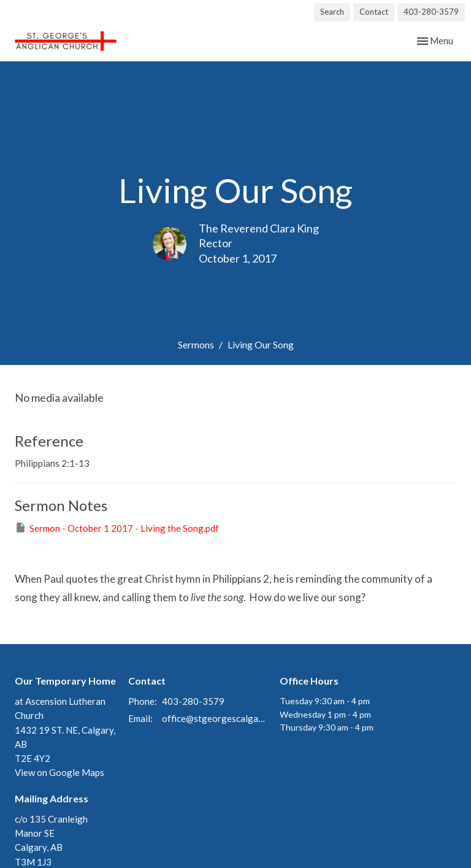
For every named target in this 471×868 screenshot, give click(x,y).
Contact (374, 12)
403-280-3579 (431, 12)
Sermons (196, 344)
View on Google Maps (59, 772)
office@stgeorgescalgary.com (215, 718)
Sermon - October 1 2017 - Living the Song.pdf (117, 528)
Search (332, 12)
